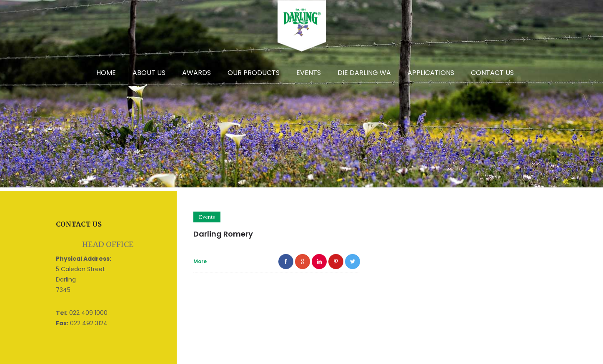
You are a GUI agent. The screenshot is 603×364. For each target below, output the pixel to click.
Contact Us (492, 73)
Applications (431, 73)
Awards (196, 73)
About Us (149, 73)
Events (309, 73)
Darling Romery (223, 234)
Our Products (254, 73)
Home (106, 73)
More (200, 262)
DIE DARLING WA (364, 73)
